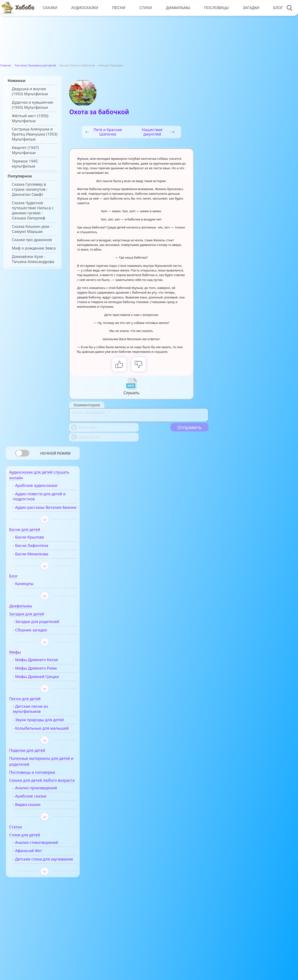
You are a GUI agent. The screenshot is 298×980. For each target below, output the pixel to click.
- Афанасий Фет (34, 869)
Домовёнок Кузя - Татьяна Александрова (33, 259)
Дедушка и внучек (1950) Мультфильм (30, 91)
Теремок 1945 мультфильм (25, 164)
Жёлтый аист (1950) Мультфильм (30, 118)
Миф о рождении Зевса (34, 248)
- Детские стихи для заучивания (37, 879)
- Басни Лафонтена (37, 552)
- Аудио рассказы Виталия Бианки (43, 512)
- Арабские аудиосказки (41, 487)
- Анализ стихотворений (42, 860)
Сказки (50, 8)
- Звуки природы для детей (44, 727)
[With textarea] (139, 415)
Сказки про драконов (32, 240)
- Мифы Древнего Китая (42, 667)
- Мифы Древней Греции (42, 683)
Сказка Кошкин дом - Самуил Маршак (32, 229)
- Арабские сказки (36, 814)
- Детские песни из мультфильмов (36, 716)
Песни (118, 8)
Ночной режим (55, 453)
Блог (276, 8)
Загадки (249, 8)
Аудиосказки (84, 8)
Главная (5, 65)
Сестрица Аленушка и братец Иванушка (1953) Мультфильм (35, 134)
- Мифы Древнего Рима (41, 675)
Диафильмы (177, 8)
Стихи (145, 8)
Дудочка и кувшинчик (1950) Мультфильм (33, 105)
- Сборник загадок (36, 637)
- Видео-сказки (33, 822)
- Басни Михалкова (37, 561)
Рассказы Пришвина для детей (36, 65)
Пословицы (215, 8)
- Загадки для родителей (42, 628)
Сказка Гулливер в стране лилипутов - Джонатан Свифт (30, 189)
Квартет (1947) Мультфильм (25, 150)
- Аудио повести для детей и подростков (45, 498)
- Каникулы (29, 591)
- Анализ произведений (41, 805)
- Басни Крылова (35, 544)
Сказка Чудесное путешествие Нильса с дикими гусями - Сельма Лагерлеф (33, 210)
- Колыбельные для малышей (37, 738)
